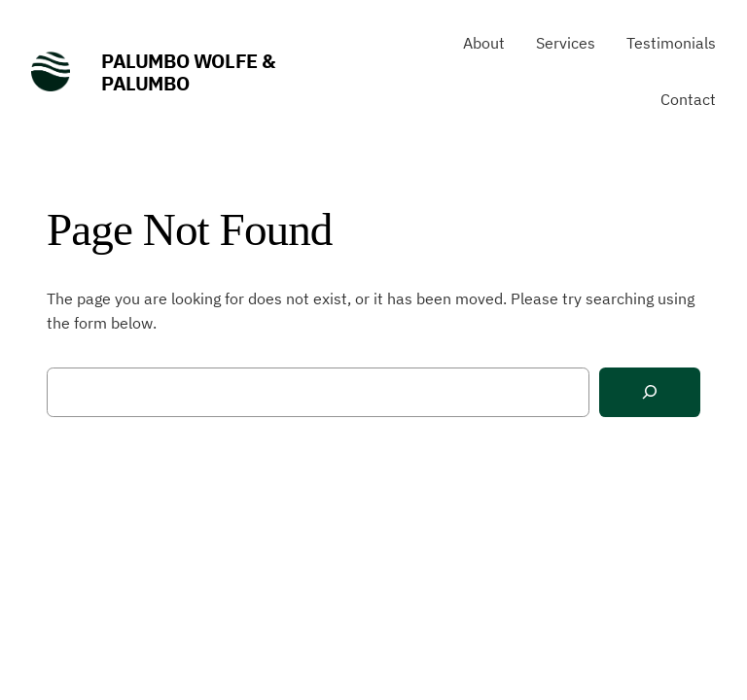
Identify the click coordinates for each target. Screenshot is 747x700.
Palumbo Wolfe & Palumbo (188, 72)
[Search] (650, 392)
